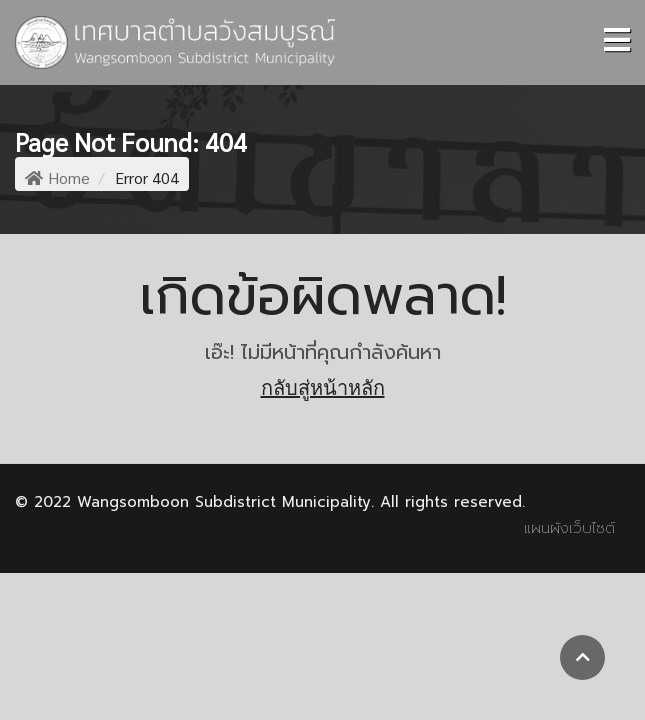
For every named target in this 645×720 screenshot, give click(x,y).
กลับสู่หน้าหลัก (323, 388)
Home (57, 177)
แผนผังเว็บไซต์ (569, 528)
